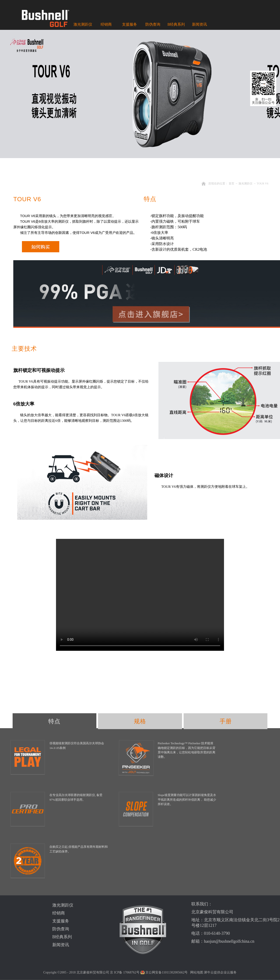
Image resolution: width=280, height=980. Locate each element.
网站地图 (196, 972)
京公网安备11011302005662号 (166, 972)
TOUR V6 (262, 184)
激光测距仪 (245, 184)
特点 (54, 721)
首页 (231, 184)
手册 (226, 721)
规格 (140, 721)
